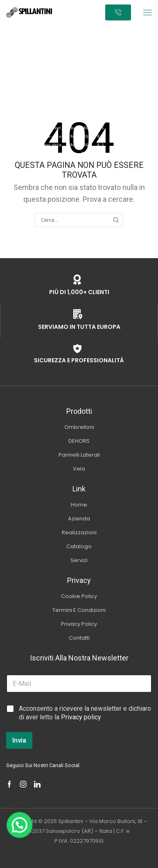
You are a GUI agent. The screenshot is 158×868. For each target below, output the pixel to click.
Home (63, 29)
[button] (148, 12)
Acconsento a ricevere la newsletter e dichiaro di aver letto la (85, 713)
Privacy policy (81, 717)
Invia (19, 740)
